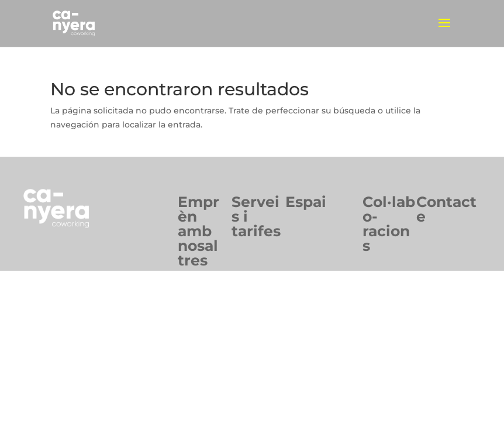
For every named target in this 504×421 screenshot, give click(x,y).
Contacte (446, 209)
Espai (306, 202)
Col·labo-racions (389, 224)
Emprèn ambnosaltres (199, 231)
